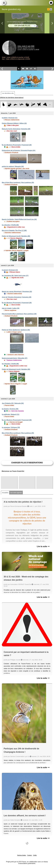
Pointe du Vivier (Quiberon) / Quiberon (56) (16, 330)
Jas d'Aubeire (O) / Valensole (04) (13, 403)
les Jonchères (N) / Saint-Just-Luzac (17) (15, 276)
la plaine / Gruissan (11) (10, 118)
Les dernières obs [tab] (8, 93)
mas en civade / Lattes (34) (11, 308)
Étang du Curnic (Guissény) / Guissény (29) (16, 129)
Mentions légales (22, 855)
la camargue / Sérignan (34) (11, 427)
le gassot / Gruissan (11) (10, 270)
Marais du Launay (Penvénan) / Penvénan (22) (17, 292)
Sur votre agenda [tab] (16, 493)
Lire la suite (43, 546)
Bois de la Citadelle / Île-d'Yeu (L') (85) (14, 231)
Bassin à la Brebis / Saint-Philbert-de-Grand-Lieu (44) (19, 219)
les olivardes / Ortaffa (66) (10, 225)
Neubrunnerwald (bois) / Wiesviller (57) (15, 358)
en (51, 9)
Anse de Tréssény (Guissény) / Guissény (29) (17, 297)
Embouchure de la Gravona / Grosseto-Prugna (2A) (19, 150)
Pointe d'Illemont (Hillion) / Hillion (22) (14, 123)
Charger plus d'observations (27, 463)
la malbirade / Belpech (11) (11, 414)
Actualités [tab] (5, 493)
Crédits (35, 855)
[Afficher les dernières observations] (12, 98)
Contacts (29, 855)
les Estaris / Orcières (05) (10, 409)
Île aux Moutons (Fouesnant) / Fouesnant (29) (17, 145)
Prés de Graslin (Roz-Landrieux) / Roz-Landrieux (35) (19, 314)
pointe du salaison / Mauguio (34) (13, 166)
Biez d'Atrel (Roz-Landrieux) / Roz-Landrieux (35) (18, 183)
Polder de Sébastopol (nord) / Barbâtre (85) (16, 236)
